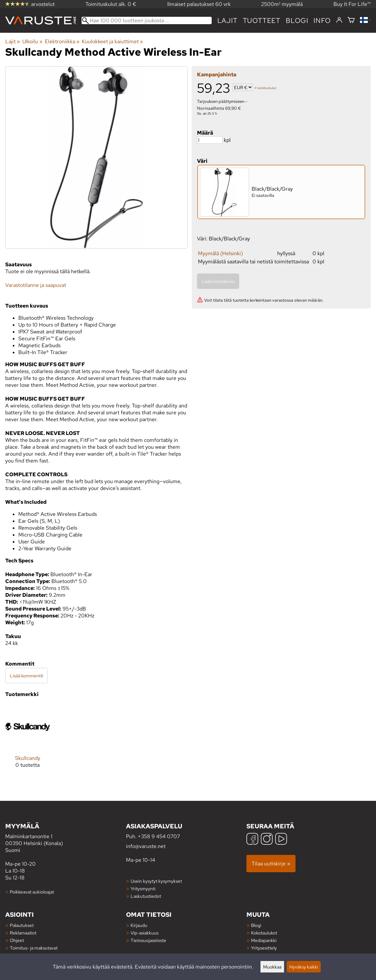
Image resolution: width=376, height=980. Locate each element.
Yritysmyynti (143, 888)
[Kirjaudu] (339, 20)
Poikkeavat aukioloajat (32, 892)
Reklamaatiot (23, 933)
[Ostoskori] (351, 20)
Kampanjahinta (217, 75)
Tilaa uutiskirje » (271, 864)
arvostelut (30, 4)
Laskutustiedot (146, 896)
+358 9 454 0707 (159, 836)
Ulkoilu (32, 41)
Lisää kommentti (27, 676)
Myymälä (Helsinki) (220, 253)
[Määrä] (210, 140)
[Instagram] (267, 840)
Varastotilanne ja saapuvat (36, 285)
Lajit (227, 20)
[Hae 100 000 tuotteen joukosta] (147, 20)
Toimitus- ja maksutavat (34, 948)
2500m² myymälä (282, 4)
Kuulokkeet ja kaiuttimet (112, 41)
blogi (297, 20)
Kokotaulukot (264, 933)
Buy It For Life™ (352, 4)
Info (322, 20)
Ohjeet (17, 940)
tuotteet (262, 20)
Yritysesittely (264, 948)
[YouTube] (281, 840)
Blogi (256, 925)
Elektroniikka (62, 41)
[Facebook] (252, 840)
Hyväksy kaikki (304, 967)
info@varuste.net (146, 846)
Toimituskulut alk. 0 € (111, 4)
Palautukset (22, 925)
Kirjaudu (139, 925)
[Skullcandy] (28, 741)
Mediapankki (264, 940)
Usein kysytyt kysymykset (156, 881)
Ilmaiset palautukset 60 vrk (199, 4)
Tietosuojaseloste (148, 940)
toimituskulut (267, 88)
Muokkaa (272, 967)
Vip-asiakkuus (144, 933)
